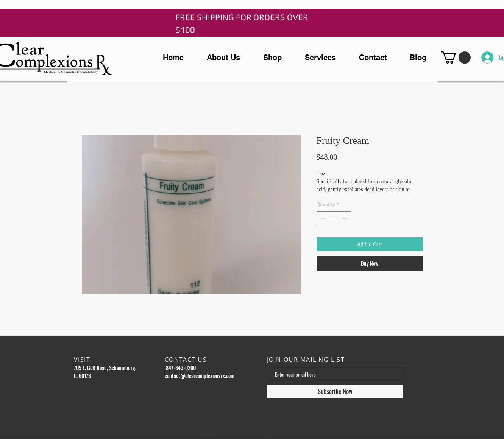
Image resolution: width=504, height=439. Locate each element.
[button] (456, 58)
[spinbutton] (334, 218)
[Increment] (346, 218)
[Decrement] (322, 218)
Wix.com (312, 433)
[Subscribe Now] (335, 391)
